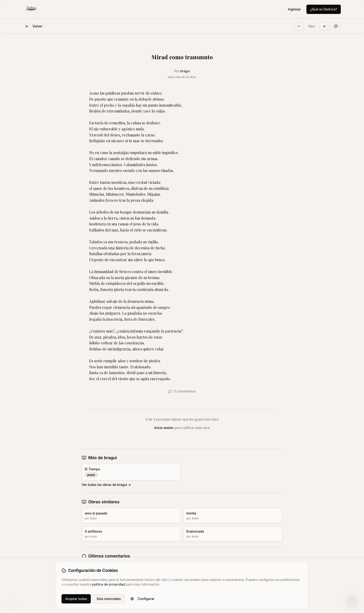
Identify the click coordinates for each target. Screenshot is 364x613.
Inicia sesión (164, 428)
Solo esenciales (109, 599)
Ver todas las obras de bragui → (106, 485)
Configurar (142, 599)
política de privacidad (109, 584)
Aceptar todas (76, 599)
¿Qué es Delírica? (324, 9)
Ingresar (294, 9)
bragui (185, 71)
